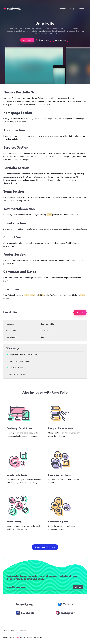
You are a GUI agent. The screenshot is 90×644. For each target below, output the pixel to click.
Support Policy (21, 631)
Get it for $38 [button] (27, 40)
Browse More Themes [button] (45, 547)
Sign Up (78, 587)
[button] (44, 40)
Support (81, 9)
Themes (62, 9)
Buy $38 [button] (80, 312)
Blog (72, 9)
